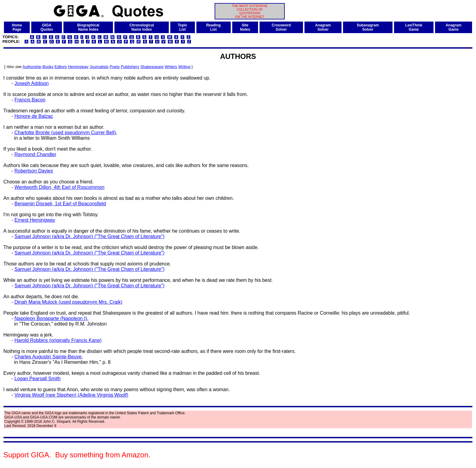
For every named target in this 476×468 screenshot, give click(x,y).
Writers (171, 67)
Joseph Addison (31, 83)
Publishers (130, 67)
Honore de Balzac (34, 116)
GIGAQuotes (47, 27)
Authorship (32, 67)
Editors (61, 67)
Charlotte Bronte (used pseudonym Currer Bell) (65, 133)
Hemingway (78, 67)
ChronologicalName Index (142, 27)
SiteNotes (245, 27)
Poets (115, 67)
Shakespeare (152, 67)
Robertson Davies (34, 171)
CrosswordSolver (281, 27)
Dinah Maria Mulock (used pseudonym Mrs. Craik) (68, 302)
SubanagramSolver (368, 27)
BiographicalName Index (88, 27)
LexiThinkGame (414, 27)
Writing (184, 67)
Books (48, 67)
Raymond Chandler (35, 154)
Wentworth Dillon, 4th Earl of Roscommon (59, 187)
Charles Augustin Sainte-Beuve (48, 357)
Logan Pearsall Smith (37, 379)
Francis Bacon (30, 100)
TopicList (183, 27)
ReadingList (213, 27)
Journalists (99, 67)
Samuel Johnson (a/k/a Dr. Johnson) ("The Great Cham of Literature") (89, 236)
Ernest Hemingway (35, 220)
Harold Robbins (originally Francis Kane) (58, 340)
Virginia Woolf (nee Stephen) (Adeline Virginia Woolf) (71, 395)
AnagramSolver (323, 27)
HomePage (17, 27)
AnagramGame (454, 27)
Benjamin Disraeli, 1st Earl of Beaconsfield (60, 204)
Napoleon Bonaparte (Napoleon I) (51, 318)
